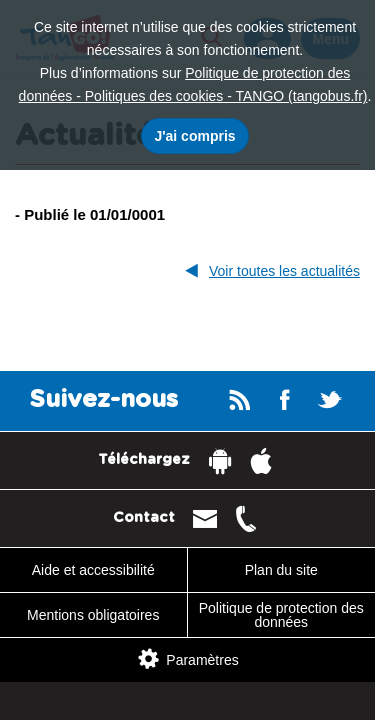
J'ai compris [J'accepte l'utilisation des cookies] (194, 136)
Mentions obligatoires (93, 615)
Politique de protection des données (281, 615)
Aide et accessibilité (93, 570)
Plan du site (281, 570)
